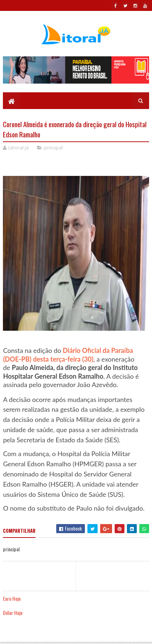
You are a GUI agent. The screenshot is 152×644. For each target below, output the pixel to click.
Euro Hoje (12, 598)
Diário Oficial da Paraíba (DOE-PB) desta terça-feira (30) (68, 355)
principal (53, 148)
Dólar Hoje (13, 613)
